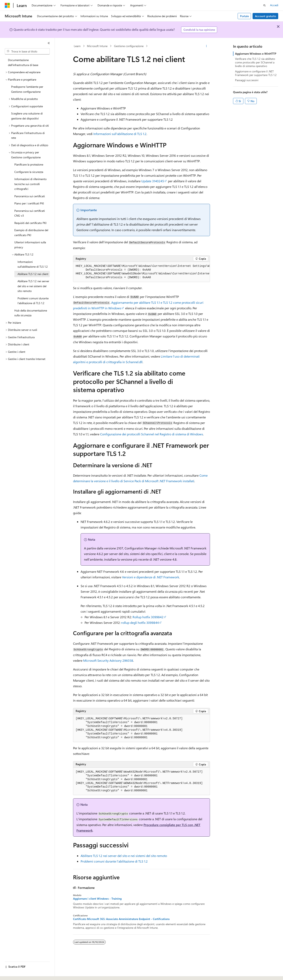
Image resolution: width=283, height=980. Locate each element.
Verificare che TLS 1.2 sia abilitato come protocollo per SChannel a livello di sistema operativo (255, 62)
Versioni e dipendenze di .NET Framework (151, 577)
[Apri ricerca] (264, 5)
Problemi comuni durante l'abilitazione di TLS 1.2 (114, 861)
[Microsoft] (7, 5)
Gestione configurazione (129, 46)
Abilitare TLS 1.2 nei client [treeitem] (33, 274)
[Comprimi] (49, 43)
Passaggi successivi (247, 80)
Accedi (274, 5)
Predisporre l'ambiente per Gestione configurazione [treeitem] (27, 89)
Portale (244, 16)
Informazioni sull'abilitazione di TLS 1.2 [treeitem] (33, 264)
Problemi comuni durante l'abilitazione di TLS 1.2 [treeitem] (33, 301)
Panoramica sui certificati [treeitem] (30, 196)
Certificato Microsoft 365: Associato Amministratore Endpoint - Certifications (121, 919)
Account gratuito (265, 16)
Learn (77, 46)
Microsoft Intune (97, 46)
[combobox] (27, 51)
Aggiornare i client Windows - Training (97, 899)
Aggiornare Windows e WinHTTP (256, 54)
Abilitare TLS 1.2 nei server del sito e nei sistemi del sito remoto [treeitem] (33, 286)
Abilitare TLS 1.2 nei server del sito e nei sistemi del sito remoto (124, 856)
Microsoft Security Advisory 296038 (108, 660)
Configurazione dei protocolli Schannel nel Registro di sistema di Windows (152, 434)
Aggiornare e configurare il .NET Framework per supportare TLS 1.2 (256, 73)
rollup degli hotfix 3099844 (140, 623)
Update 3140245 (153, 181)
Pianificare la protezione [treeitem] (29, 164)
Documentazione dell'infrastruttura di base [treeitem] (23, 62)
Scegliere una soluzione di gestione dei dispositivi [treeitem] (27, 116)
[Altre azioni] (206, 46)
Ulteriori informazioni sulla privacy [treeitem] (30, 245)
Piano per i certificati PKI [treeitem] (29, 203)
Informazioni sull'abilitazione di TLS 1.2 (120, 134)
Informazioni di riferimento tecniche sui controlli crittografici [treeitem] (30, 184)
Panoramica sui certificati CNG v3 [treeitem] (30, 213)
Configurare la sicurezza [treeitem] (29, 172)
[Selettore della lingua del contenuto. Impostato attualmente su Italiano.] (13, 973)
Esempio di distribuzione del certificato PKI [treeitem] (31, 233)
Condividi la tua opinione (199, 30)
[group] (141, 272)
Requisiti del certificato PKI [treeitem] (30, 223)
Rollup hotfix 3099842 (148, 617)
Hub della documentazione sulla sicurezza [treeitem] (31, 313)
